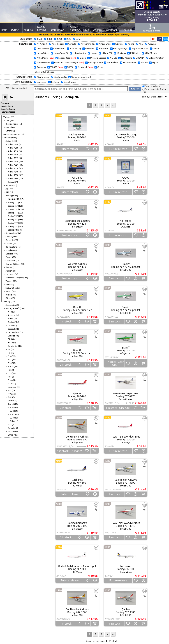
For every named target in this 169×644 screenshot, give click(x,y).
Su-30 (13, 418)
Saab (8, 285)
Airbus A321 (13, 165)
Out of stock (70, 82)
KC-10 (11, 384)
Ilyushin (9, 267)
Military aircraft (13, 308)
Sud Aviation (11, 288)
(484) (20, 226)
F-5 (9, 353)
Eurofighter (13, 346)
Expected (41, 82)
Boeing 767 (13, 220)
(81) (21, 172)
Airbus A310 (13, 151)
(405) (21, 165)
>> (113, 105)
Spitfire (11, 401)
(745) (22, 308)
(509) (20, 213)
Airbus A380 (13, 179)
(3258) (15, 196)
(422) (21, 175)
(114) (21, 179)
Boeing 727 (13, 206)
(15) (12, 120)
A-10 (10, 312)
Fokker (9, 257)
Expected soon (8, 109)
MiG (10, 390)
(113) (14, 237)
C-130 (11, 326)
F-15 (10, 360)
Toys (8, 120)
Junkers (9, 271)
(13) (13, 131)
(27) (15, 267)
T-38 (10, 425)
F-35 (10, 373)
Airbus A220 (13, 144)
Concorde (10, 240)
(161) (23, 134)
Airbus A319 (13, 158)
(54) (21, 124)
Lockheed (10, 274)
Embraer (10, 254)
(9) (13, 312)
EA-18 (11, 343)
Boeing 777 (13, 223)
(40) (18, 329)
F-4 (9, 349)
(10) (20, 202)
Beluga (11, 182)
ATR (8, 189)
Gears (8, 127)
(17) (13, 127)
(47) (21, 144)
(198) (20, 216)
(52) (22, 199)
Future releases (8, 112)
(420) (21, 168)
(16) (12, 192)
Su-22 (13, 408)
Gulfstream (11, 261)
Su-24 (13, 411)
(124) (19, 233)
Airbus (9, 141)
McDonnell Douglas (14, 278)
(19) (16, 240)
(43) (19, 247)
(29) (14, 257)
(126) (20, 206)
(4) (14, 271)
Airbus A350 (13, 175)
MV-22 (11, 394)
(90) (11, 189)
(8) (13, 377)
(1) (14, 380)
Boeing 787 (13, 226)
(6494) (14, 138)
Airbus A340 (13, 172)
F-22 (10, 370)
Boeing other (14, 230)
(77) (15, 185)
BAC (8, 192)
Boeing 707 (14, 199)
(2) (15, 384)
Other (8, 131)
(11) (15, 326)
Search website (152, 86)
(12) (14, 373)
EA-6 (10, 339)
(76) (15, 250)
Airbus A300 (13, 148)
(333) (21, 161)
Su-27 (13, 414)
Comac (9, 237)
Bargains (5, 103)
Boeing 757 (13, 216)
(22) (18, 387)
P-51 (10, 397)
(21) (16, 182)
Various (7, 117)
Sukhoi (9, 291)
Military (7, 302)
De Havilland (12, 247)
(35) (21, 155)
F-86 (10, 377)
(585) (20, 223)
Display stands (12, 124)
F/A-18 (11, 367)
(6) (21, 230)
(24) (14, 360)
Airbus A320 (13, 161)
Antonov (10, 185)
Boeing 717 (13, 202)
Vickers (9, 295)
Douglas (9, 250)
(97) (12, 117)
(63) (13, 298)
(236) (20, 220)
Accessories (11, 305)
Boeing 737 (13, 209)
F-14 (10, 356)
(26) (14, 356)
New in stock (7, 106)
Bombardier (11, 233)
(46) (15, 281)
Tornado (12, 428)
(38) (14, 363)
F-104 (10, 380)
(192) (16, 435)
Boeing (9, 196)
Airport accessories (12, 134)
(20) (17, 315)
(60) (21, 148)
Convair (9, 244)
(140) (16, 254)
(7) (18, 288)
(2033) (15, 141)
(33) (21, 151)
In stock (55, 82)
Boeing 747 (13, 213)
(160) (26, 278)
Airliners (7, 138)
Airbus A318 (13, 155)
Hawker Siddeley (13, 264)
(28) (16, 319)
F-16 (10, 363)
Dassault (12, 329)
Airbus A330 (13, 168)
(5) (18, 305)
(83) (21, 158)
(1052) (21, 209)
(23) (12, 285)
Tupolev (9, 281)
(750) (13, 302)
